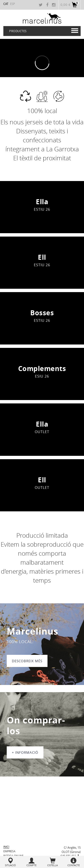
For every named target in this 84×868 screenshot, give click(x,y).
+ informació (25, 752)
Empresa (9, 851)
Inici (6, 847)
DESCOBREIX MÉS (27, 661)
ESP (13, 4)
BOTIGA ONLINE (13, 856)
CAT (6, 4)
